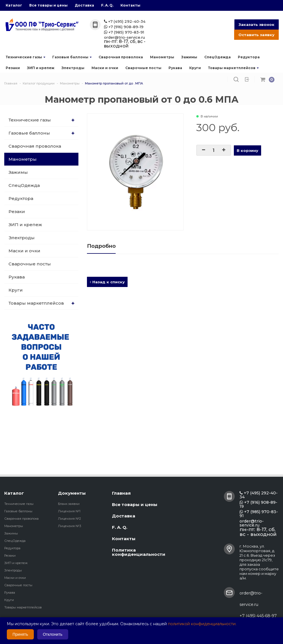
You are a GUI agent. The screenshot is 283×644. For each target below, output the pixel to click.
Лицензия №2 (69, 519)
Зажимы (189, 57)
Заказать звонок (257, 24)
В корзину (247, 150)
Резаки (13, 68)
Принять (20, 634)
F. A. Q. (107, 5)
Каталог (14, 5)
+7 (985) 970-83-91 (124, 32)
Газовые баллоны (72, 57)
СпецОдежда (218, 57)
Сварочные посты (143, 68)
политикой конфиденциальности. (202, 624)
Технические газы (25, 57)
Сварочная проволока (121, 57)
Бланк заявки (69, 504)
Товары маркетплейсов (233, 68)
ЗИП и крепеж (41, 68)
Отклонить (53, 634)
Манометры (162, 57)
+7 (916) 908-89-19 (124, 27)
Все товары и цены (48, 5)
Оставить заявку (256, 35)
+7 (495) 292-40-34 (125, 21)
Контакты (130, 5)
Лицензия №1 (69, 511)
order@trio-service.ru (124, 37)
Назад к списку (107, 282)
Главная (121, 493)
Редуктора (249, 57)
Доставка (84, 5)
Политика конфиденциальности (139, 552)
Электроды (73, 68)
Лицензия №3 (69, 526)
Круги (195, 68)
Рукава (175, 68)
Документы (72, 493)
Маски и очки (105, 68)
